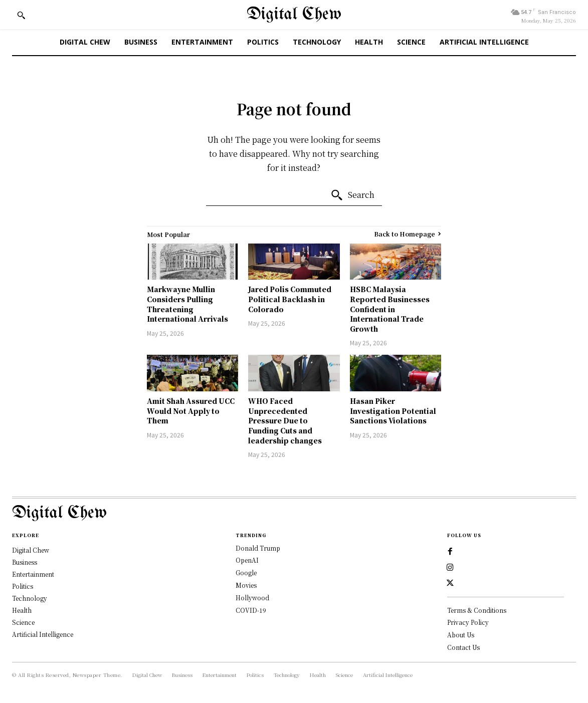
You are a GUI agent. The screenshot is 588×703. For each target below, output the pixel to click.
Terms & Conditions (477, 611)
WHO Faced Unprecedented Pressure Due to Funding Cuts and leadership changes (285, 420)
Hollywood (252, 598)
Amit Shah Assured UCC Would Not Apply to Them (191, 411)
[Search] (352, 195)
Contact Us (463, 648)
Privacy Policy (468, 623)
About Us (461, 635)
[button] (21, 15)
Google (246, 572)
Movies (246, 585)
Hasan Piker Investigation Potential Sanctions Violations (393, 411)
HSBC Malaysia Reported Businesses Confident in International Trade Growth (390, 309)
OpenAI (247, 560)
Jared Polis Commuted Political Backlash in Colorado (290, 299)
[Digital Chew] (294, 15)
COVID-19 (251, 610)
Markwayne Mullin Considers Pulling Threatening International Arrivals (187, 304)
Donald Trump (258, 548)
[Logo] (294, 513)
